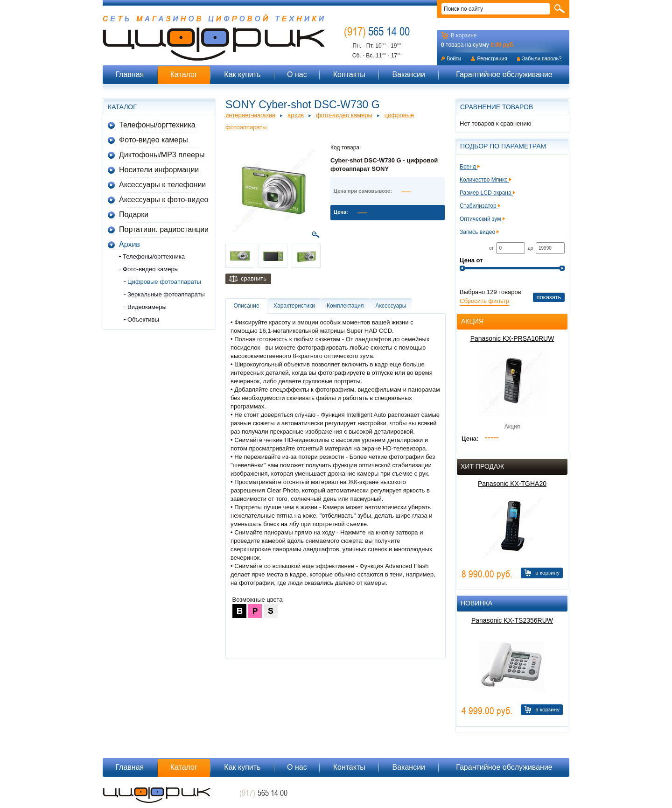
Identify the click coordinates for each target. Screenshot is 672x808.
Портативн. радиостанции (164, 229)
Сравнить (254, 278)
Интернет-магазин (250, 115)
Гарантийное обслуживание (504, 74)
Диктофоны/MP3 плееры (162, 155)
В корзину (547, 573)
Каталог (184, 74)
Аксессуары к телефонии (162, 185)
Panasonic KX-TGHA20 (512, 484)
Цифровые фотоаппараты (164, 282)
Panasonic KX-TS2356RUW (512, 620)
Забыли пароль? (542, 58)
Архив (129, 244)
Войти (454, 58)
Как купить (242, 74)
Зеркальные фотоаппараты (166, 294)
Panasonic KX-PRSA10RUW (512, 338)
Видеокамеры (147, 307)
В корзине (464, 35)
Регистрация (492, 58)
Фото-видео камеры (154, 140)
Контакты (349, 74)
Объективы (143, 320)
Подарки (134, 214)
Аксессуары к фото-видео (164, 200)
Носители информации (159, 170)
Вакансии (409, 74)
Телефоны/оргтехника (157, 125)
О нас (297, 74)
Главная (129, 74)
